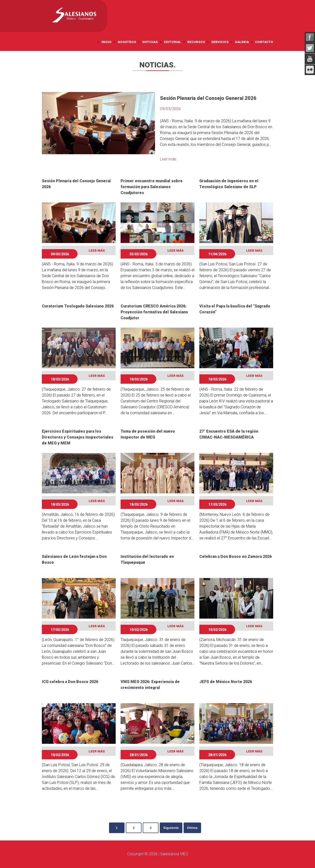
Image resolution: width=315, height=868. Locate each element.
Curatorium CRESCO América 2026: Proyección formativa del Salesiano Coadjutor (154, 312)
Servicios (220, 42)
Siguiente (173, 828)
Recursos (196, 42)
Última (196, 828)
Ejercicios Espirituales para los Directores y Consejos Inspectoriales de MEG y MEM (78, 437)
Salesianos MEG (174, 854)
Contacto (264, 42)
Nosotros (127, 42)
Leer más (168, 159)
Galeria (242, 42)
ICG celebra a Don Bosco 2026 (70, 682)
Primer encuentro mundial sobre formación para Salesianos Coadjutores (152, 187)
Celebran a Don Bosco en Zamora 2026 (236, 556)
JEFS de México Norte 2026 (226, 682)
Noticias (150, 42)
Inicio (106, 42)
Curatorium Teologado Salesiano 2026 (78, 306)
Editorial (173, 42)
